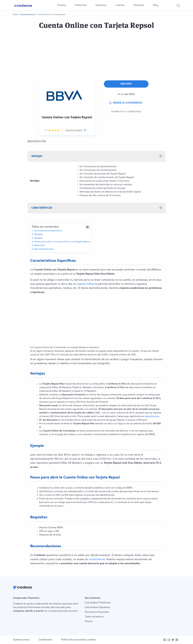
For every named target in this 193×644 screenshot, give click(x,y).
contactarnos (97, 559)
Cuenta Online (85, 284)
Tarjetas (62, 5)
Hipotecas (101, 5)
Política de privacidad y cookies (78, 640)
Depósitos (139, 5)
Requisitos (40, 245)
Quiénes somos (21, 640)
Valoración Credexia (74, 130)
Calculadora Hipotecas (97, 607)
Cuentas (120, 5)
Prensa (89, 621)
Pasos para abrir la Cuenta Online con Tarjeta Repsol (62, 242)
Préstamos (81, 5)
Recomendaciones (44, 249)
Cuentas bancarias (27, 15)
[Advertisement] (90, 59)
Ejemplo (38, 238)
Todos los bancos (94, 617)
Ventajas (39, 234)
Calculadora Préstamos (98, 603)
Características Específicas (48, 231)
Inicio (15, 15)
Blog (156, 5)
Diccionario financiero (97, 612)
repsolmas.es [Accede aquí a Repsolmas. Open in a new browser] (152, 416)
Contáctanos (45, 640)
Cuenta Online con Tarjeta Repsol (67, 117)
